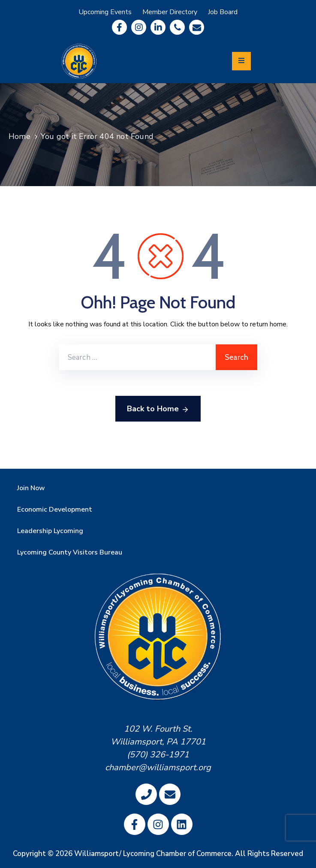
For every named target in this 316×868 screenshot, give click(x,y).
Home (20, 136)
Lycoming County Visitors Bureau (70, 552)
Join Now (31, 488)
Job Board (223, 12)
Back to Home (158, 409)
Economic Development (55, 509)
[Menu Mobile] (241, 61)
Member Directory (170, 12)
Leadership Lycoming (50, 531)
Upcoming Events (105, 12)
